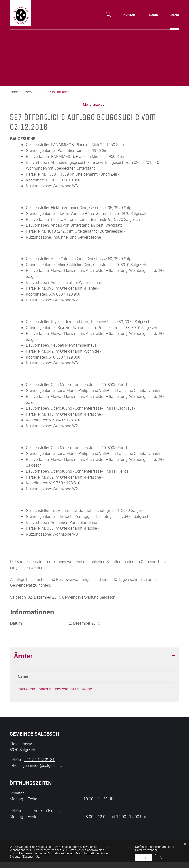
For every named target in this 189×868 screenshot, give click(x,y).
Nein (164, 858)
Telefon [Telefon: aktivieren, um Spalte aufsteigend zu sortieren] (103, 676)
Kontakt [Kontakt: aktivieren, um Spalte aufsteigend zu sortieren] (141, 676)
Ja (144, 858)
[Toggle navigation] (175, 15)
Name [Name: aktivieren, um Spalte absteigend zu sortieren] (23, 676)
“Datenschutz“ (31, 856)
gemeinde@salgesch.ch (43, 771)
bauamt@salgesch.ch (152, 689)
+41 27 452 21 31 (112, 689)
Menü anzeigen (95, 104)
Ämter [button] (23, 656)
